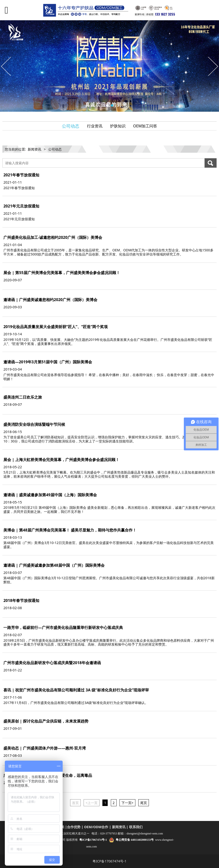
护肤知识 (118, 126)
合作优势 (74, 827)
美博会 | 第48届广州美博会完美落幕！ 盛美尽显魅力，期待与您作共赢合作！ (70, 530)
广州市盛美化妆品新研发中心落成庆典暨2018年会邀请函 (52, 663)
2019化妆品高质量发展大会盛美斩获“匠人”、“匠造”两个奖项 (56, 327)
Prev (7, 66)
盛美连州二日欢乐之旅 (23, 397)
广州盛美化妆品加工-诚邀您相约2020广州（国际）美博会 (53, 237)
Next (212, 66)
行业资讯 (95, 126)
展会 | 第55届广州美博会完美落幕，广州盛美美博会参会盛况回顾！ (62, 273)
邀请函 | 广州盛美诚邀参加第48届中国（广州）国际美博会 (54, 565)
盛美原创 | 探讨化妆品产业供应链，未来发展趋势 (46, 721)
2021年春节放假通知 (21, 175)
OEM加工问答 (145, 126)
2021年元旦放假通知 (21, 206)
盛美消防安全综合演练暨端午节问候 (34, 424)
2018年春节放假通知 (21, 600)
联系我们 (136, 827)
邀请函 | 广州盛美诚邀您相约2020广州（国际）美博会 (50, 300)
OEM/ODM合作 (96, 827)
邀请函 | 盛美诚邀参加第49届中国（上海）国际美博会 (50, 495)
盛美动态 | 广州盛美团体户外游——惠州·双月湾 (45, 748)
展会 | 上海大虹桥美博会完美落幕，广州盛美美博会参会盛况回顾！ (61, 460)
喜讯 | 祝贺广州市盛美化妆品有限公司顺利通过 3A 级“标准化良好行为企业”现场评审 (76, 690)
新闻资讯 (34, 149)
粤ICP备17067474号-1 (109, 861)
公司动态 (71, 126)
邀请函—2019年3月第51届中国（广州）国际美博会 (48, 362)
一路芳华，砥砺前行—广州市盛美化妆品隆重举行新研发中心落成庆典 (63, 627)
